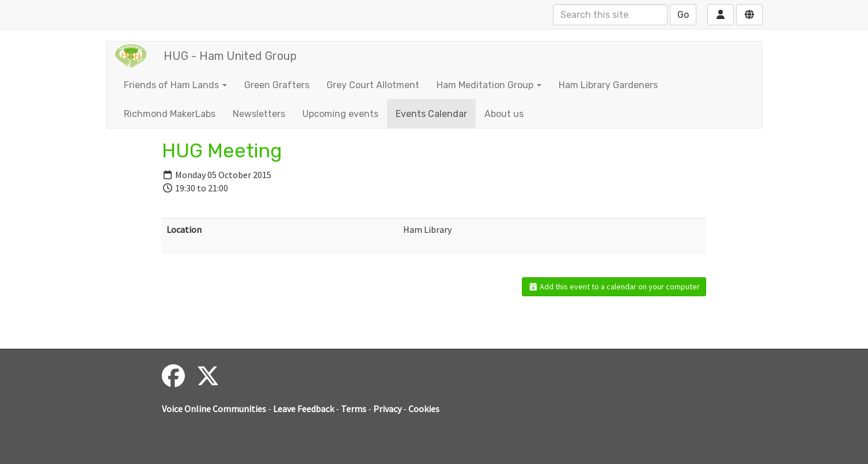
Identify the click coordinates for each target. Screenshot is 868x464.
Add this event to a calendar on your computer (614, 286)
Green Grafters (277, 85)
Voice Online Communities (214, 409)
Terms (354, 409)
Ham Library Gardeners (608, 85)
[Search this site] (610, 15)
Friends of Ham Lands (175, 85)
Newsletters (259, 114)
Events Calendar (431, 114)
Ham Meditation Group (489, 85)
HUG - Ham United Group (230, 56)
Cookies (424, 409)
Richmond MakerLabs (170, 114)
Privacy (387, 409)
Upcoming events (340, 114)
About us (504, 114)
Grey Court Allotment (373, 85)
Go (683, 15)
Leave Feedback (304, 409)
